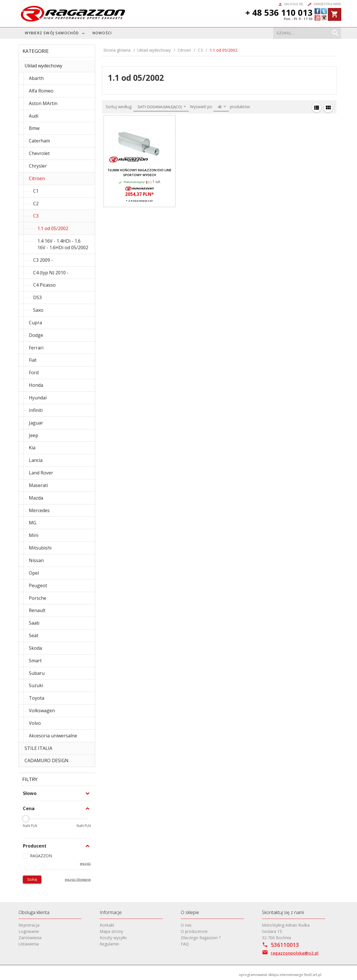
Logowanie (29, 931)
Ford (34, 373)
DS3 (37, 297)
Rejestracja (29, 925)
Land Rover (41, 473)
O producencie (194, 931)
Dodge (36, 335)
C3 (36, 216)
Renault (37, 610)
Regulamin (109, 944)
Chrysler (38, 166)
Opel (34, 573)
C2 (36, 204)
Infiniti (36, 410)
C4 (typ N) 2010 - (51, 273)
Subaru (37, 673)
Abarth (36, 78)
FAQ (185, 944)
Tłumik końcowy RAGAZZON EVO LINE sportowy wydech (139, 172)
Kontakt (107, 925)
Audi (34, 116)
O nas (186, 925)
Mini (34, 535)
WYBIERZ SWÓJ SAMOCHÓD (52, 33)
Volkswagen (42, 711)
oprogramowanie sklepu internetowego (271, 975)
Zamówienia (30, 938)
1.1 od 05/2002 (53, 228)
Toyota (37, 698)
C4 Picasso (44, 285)
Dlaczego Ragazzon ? (201, 938)
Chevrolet (39, 153)
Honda (36, 385)
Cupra (35, 323)
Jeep (34, 435)
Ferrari (36, 348)
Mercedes (39, 510)
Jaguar (36, 423)
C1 (36, 191)
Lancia (36, 460)
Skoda (35, 648)
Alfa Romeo (41, 91)
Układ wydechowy (43, 66)
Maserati (38, 485)
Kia (32, 448)
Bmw (34, 128)
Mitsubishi (40, 548)
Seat (34, 635)
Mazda (36, 498)
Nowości (102, 33)
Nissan (36, 560)
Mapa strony (111, 931)
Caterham (39, 141)
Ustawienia (29, 944)
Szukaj (32, 879)
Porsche (38, 598)
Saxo (38, 310)
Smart (35, 661)
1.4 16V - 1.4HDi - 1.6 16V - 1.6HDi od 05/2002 (63, 244)
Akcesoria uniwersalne (53, 736)
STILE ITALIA (38, 748)
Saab (34, 623)
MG (33, 523)
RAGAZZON (41, 856)
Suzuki (36, 685)
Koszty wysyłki (113, 938)
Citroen (37, 178)
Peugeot (38, 585)
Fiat (33, 360)
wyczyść (85, 864)
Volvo (35, 723)
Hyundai (38, 398)
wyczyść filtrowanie (78, 880)
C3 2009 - (43, 260)
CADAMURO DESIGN (47, 760)
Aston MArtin (43, 103)
